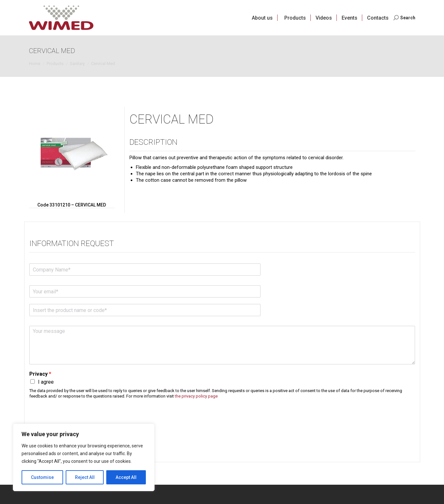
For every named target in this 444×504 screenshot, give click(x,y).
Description (153, 142)
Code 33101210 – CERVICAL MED (72, 205)
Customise (42, 477)
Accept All (126, 477)
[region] (84, 457)
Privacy (40, 374)
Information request (72, 243)
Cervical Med (172, 119)
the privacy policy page (196, 396)
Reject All (85, 477)
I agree (46, 382)
